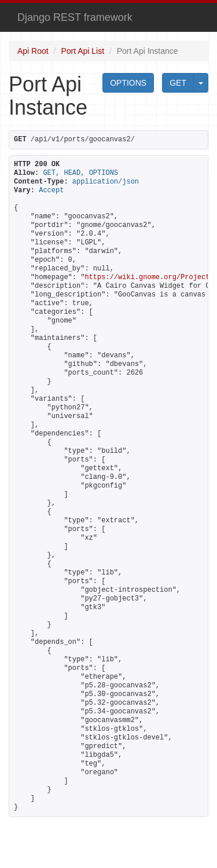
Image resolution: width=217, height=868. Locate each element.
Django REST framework (75, 17)
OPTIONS (128, 83)
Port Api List (82, 51)
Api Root (33, 51)
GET (178, 83)
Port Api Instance (148, 51)
